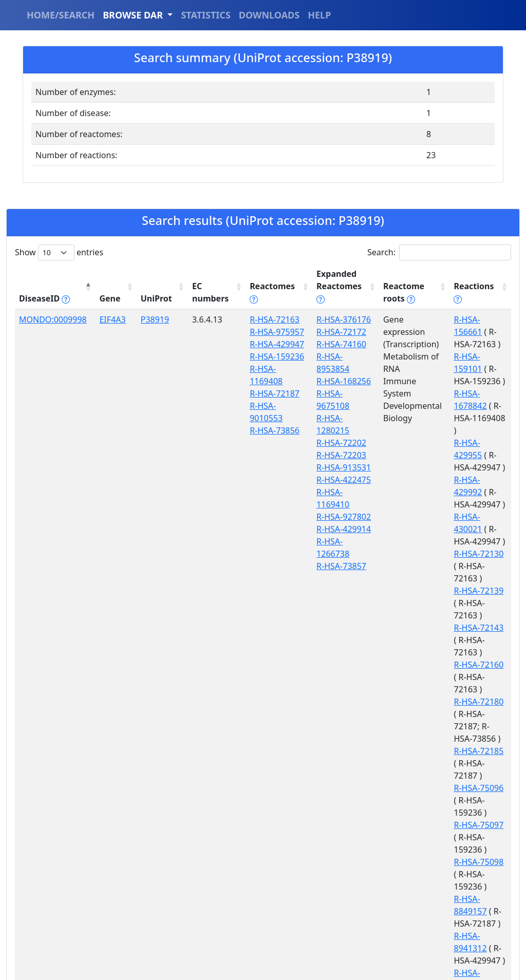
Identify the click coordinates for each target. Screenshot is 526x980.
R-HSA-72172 (327, 332)
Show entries (59, 252)
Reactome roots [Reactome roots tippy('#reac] (391, 292)
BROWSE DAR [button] (134, 15)
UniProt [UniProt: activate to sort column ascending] (150, 298)
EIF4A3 (108, 319)
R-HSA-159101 (472, 344)
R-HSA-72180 (470, 578)
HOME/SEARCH (61, 15)
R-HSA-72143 (470, 529)
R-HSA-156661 (472, 319)
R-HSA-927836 (472, 899)
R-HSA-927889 (472, 924)
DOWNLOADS (269, 15)
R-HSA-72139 (470, 504)
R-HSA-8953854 (332, 356)
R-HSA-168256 (330, 369)
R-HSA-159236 (266, 356)
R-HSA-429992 (472, 430)
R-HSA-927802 (330, 467)
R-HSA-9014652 (474, 813)
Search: (439, 252)
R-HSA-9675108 (332, 381)
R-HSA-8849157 (474, 714)
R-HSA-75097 (470, 665)
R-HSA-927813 (472, 850)
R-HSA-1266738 (332, 492)
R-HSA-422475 (330, 443)
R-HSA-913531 (330, 430)
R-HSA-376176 (330, 319)
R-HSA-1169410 (332, 455)
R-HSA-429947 (266, 344)
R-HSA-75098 (470, 689)
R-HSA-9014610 (474, 776)
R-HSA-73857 (327, 504)
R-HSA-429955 (472, 406)
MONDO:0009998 (53, 319)
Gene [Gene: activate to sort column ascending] (106, 298)
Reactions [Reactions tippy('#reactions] (470, 298)
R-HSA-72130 (470, 480)
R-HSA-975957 (266, 332)
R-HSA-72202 (327, 406)
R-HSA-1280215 (332, 393)
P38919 (148, 319)
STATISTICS (205, 15)
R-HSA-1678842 (474, 369)
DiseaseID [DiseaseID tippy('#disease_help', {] (44, 298)
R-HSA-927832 (472, 874)
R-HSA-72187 (263, 393)
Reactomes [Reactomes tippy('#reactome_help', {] (261, 292)
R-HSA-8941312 (474, 739)
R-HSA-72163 (263, 319)
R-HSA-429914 (330, 480)
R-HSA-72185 (470, 615)
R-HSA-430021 (472, 455)
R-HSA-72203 (327, 418)
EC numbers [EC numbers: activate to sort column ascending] (201, 292)
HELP (319, 15)
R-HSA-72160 (470, 554)
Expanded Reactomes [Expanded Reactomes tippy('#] (325, 286)
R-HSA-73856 (263, 430)
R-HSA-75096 (470, 640)
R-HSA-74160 (327, 344)
